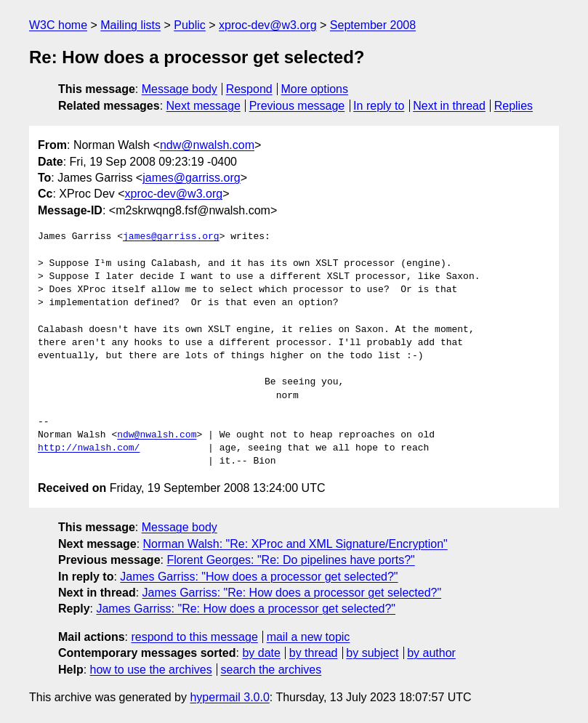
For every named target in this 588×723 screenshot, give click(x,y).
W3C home (58, 25)
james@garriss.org (192, 178)
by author (431, 653)
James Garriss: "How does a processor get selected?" (259, 577)
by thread (314, 653)
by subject (372, 653)
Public (190, 25)
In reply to (379, 106)
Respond (249, 89)
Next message (204, 106)
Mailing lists (130, 25)
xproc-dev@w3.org (268, 25)
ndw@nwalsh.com (207, 145)
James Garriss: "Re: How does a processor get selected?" (292, 593)
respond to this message (194, 637)
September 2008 (373, 25)
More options (315, 89)
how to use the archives (151, 670)
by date (261, 653)
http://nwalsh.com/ (89, 448)
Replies (514, 106)
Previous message (297, 106)
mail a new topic (309, 637)
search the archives (271, 670)
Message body (180, 89)
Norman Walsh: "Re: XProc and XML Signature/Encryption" (295, 544)
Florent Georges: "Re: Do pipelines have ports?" (290, 560)
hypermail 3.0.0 (229, 697)
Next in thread (449, 106)
